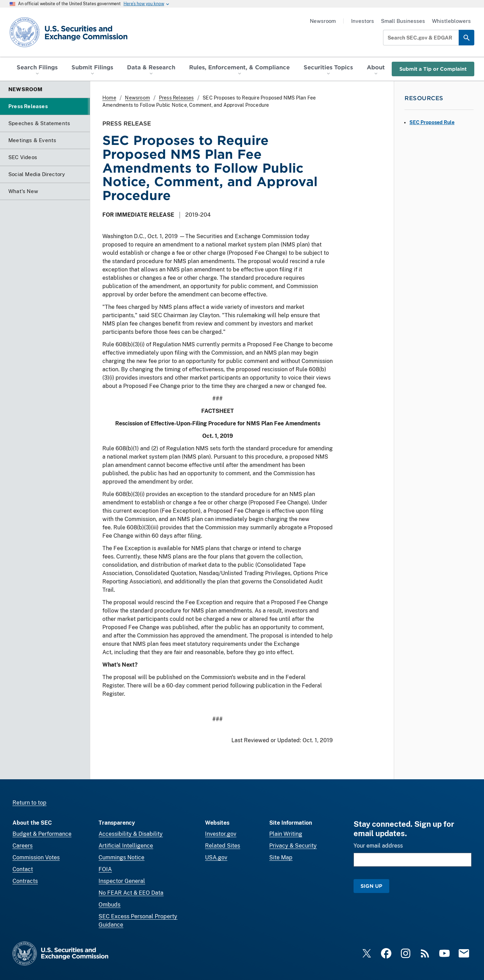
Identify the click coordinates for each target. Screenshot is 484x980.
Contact (23, 869)
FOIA (105, 869)
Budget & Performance (42, 834)
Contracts (25, 881)
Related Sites (223, 846)
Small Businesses (403, 21)
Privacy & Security (293, 846)
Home (109, 98)
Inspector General (122, 881)
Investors (363, 21)
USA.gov (216, 857)
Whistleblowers (451, 21)
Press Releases (176, 98)
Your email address (378, 846)
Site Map (281, 857)
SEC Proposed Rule (432, 122)
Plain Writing (286, 834)
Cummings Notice (121, 857)
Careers (23, 846)
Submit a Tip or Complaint (433, 69)
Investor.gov (221, 834)
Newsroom (323, 21)
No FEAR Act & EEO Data (131, 893)
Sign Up (371, 886)
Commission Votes (36, 857)
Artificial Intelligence (126, 846)
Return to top (29, 803)
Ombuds (109, 905)
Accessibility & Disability (131, 834)
